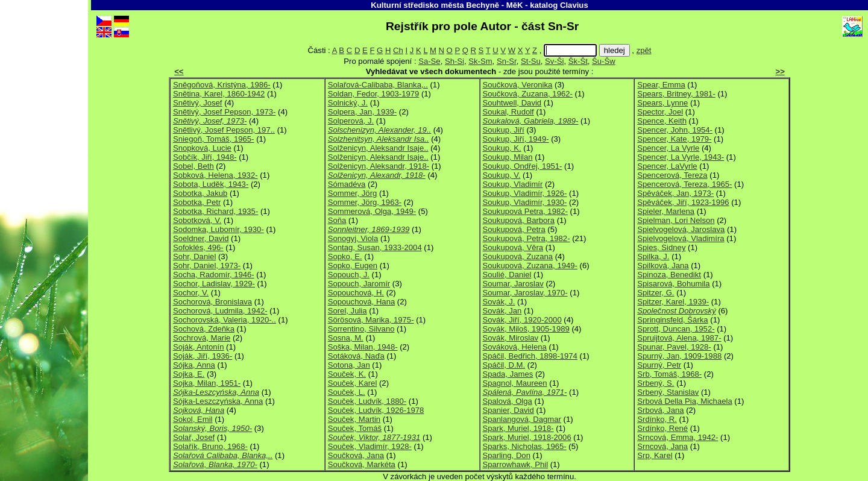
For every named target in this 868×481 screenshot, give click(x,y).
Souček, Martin (354, 419)
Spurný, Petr (659, 365)
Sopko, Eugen (353, 266)
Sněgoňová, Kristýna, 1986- (222, 85)
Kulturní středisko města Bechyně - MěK (447, 5)
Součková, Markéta (362, 464)
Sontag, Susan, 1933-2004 (375, 247)
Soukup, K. (502, 148)
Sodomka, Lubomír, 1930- (219, 229)
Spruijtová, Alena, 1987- (679, 338)
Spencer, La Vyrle (668, 148)
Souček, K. (347, 374)
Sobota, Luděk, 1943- (211, 184)
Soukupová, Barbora (519, 220)
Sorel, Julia (348, 311)
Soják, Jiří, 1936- (203, 356)
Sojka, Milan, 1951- (207, 383)
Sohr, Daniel (194, 256)
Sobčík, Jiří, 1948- (205, 157)
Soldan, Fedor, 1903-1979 (374, 94)
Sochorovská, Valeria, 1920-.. (225, 320)
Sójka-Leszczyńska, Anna (218, 401)
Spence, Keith (662, 121)
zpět (644, 50)
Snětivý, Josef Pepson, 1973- (225, 112)
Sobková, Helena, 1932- (215, 175)
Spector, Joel (660, 112)
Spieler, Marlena (666, 211)
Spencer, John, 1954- (675, 130)
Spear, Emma (661, 85)
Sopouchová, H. (356, 293)
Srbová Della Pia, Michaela (684, 401)
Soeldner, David (201, 238)
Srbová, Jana (660, 410)
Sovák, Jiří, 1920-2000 (522, 320)
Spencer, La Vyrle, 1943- (681, 157)
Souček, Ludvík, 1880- (367, 401)
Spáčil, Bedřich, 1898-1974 (530, 356)
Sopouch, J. (349, 275)
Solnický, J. (348, 103)
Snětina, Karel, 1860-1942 (219, 94)
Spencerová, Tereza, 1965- (684, 184)
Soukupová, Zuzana (518, 256)
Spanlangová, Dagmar (522, 419)
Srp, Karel (655, 455)
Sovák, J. (499, 302)
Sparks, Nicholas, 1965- (525, 446)
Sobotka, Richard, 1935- (215, 211)
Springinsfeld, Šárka (672, 320)
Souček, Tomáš (355, 428)
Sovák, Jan (502, 311)
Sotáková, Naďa (356, 356)
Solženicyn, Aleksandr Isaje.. (378, 148)
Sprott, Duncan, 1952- (676, 329)
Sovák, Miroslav (511, 338)
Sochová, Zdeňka (204, 329)
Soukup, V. (502, 175)
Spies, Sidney (661, 247)
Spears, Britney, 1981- (676, 94)
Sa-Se (429, 61)
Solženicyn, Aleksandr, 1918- (379, 166)
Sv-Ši (554, 61)
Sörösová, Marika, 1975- (371, 320)
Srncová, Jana (662, 446)
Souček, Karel (353, 383)
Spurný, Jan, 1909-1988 (679, 356)
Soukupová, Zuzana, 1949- (530, 266)
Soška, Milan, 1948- (363, 347)
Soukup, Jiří (504, 130)
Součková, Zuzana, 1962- (528, 94)
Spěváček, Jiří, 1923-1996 (683, 202)
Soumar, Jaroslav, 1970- (525, 293)
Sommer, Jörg (353, 193)
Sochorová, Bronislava (212, 302)
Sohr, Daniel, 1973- (207, 266)
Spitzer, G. (656, 293)
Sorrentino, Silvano (361, 329)
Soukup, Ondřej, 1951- (523, 166)
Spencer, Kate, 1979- (674, 139)
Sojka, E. (189, 374)
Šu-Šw (604, 61)
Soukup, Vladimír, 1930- (525, 202)
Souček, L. (347, 392)
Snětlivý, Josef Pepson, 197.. (224, 130)
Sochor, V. (191, 293)
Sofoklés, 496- (198, 247)
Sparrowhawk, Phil (516, 464)
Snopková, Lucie (202, 148)
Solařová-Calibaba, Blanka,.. (378, 85)
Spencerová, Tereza (672, 175)
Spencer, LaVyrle (667, 166)
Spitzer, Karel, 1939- (673, 302)
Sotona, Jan (349, 365)
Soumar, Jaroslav (513, 284)
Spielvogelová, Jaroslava (681, 229)
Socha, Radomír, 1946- (214, 275)
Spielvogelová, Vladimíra (681, 238)
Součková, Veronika (518, 85)
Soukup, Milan (508, 157)
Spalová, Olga (508, 401)
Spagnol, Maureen (515, 383)
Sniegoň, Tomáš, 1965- (214, 139)
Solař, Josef (194, 437)
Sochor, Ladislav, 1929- (214, 284)
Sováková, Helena (515, 347)
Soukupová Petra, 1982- (525, 211)
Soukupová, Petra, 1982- (527, 238)
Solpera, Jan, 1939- (362, 112)
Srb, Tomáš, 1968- (669, 374)
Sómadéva (347, 184)
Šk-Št (578, 61)
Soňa (337, 220)
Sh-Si (454, 61)
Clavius (574, 5)
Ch (398, 50)
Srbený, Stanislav (668, 392)
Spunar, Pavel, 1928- (674, 347)
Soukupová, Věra (513, 247)
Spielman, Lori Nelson (676, 220)
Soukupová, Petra (514, 229)
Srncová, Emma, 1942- (678, 437)
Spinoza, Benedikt (669, 275)
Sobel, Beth (193, 166)
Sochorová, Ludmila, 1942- (220, 311)
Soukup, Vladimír (513, 184)
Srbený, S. (656, 383)
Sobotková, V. (197, 220)
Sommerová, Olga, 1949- (372, 211)
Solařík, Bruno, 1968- (210, 446)
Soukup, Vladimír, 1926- (525, 193)
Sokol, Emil (193, 419)
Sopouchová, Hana (362, 302)
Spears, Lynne (662, 103)
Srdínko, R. (657, 419)
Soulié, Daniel (507, 275)
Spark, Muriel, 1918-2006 (527, 437)
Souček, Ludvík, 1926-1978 (376, 410)
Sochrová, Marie (202, 338)
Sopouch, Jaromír (359, 284)
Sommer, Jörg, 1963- (365, 202)
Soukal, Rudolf (508, 112)
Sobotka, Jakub (200, 193)
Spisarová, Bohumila (673, 284)
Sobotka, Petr (197, 202)
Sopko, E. (345, 256)
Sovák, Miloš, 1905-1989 (526, 329)
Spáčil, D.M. (504, 365)
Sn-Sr (507, 61)
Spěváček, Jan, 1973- (675, 193)
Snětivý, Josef (198, 103)
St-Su (531, 61)
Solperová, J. (351, 121)
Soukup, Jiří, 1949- (516, 139)
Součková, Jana (356, 455)
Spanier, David (508, 410)
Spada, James (508, 374)
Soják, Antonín (199, 347)
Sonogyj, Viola (353, 238)
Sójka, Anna (194, 365)
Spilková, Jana (663, 266)
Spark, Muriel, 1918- (518, 428)
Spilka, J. (653, 256)
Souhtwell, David (512, 103)
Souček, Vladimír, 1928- (370, 446)
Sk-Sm (480, 61)
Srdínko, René (662, 428)
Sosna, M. (346, 338)
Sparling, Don (507, 455)
